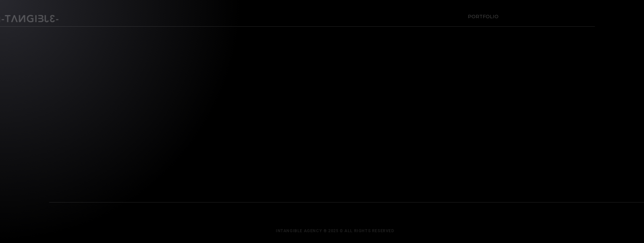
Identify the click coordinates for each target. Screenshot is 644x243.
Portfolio (482, 15)
